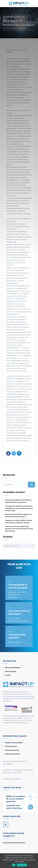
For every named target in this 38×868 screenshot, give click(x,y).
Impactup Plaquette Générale (14, 843)
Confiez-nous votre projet (20, 621)
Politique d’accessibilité (14, 743)
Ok (14, 865)
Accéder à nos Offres (18, 592)
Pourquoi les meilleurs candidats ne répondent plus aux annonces (18, 501)
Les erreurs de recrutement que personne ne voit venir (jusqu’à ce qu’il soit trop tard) (19, 529)
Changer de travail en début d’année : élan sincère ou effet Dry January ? (19, 521)
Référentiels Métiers (13, 668)
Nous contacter (16, 642)
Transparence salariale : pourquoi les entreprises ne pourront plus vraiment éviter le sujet (19, 508)
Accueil (8, 675)
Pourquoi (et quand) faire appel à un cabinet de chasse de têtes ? (18, 515)
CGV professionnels (12, 750)
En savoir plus (15, 618)
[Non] (35, 861)
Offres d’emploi (11, 671)
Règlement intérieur (13, 754)
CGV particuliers (11, 746)
